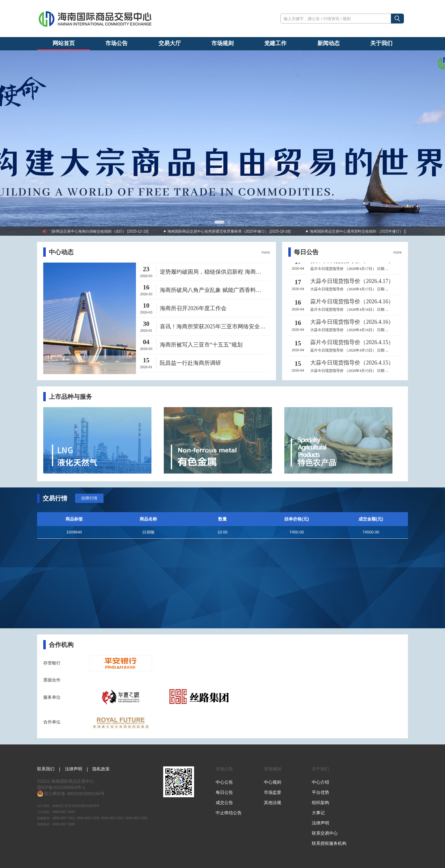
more (266, 252)
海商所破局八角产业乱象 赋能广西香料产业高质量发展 (215, 290)
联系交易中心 (325, 833)
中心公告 (224, 782)
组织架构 (320, 803)
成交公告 (224, 803)
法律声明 (74, 769)
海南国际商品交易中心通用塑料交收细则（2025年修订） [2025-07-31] (372, 231)
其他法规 (273, 803)
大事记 (318, 813)
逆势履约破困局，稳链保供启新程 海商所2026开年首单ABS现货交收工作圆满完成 (215, 272)
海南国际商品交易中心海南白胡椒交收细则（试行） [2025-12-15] (100, 231)
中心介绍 (320, 782)
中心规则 (273, 782)
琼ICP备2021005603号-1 (61, 787)
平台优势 (320, 792)
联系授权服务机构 (329, 843)
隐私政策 (101, 769)
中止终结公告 (229, 813)
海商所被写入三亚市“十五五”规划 (201, 345)
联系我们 (46, 769)
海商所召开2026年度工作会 (193, 308)
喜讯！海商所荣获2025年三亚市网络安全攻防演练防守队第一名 (215, 327)
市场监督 (273, 792)
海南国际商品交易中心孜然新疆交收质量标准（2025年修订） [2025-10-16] (234, 231)
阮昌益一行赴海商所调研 (190, 363)
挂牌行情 (89, 498)
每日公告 (224, 792)
